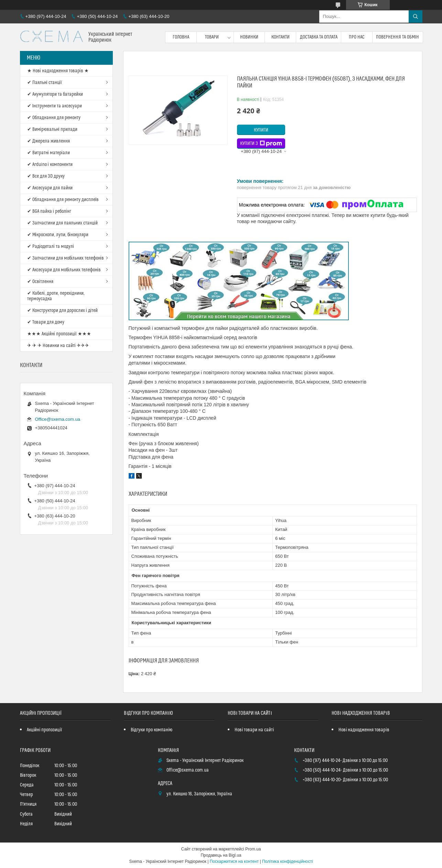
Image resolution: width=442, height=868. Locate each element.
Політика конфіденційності (288, 861)
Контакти (281, 37)
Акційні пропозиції (44, 730)
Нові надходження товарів (364, 730)
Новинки (249, 37)
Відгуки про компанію (152, 730)
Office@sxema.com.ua (58, 419)
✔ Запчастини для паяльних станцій (62, 223)
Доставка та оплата (319, 37)
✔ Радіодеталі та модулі (51, 247)
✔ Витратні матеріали (48, 153)
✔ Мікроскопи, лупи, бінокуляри (58, 235)
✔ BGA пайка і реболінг (49, 211)
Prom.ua (253, 849)
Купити (261, 130)
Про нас (357, 37)
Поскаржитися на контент (234, 861)
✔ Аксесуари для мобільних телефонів (64, 270)
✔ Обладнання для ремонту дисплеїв (63, 200)
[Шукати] (416, 17)
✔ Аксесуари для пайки (50, 188)
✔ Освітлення (40, 282)
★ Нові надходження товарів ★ (58, 71)
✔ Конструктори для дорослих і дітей (62, 311)
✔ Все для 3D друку (46, 176)
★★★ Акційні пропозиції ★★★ (59, 334)
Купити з (261, 144)
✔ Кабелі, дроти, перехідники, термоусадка (56, 296)
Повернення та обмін (397, 37)
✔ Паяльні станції (45, 83)
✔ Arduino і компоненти (50, 165)
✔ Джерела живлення (48, 141)
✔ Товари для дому (46, 322)
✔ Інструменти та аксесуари (55, 106)
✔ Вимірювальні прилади (52, 129)
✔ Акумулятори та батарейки (55, 94)
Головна (181, 37)
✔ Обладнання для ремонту (54, 118)
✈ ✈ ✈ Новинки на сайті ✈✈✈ (58, 346)
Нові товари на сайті (254, 730)
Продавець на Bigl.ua (221, 855)
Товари (212, 37)
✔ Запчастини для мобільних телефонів (66, 258)
